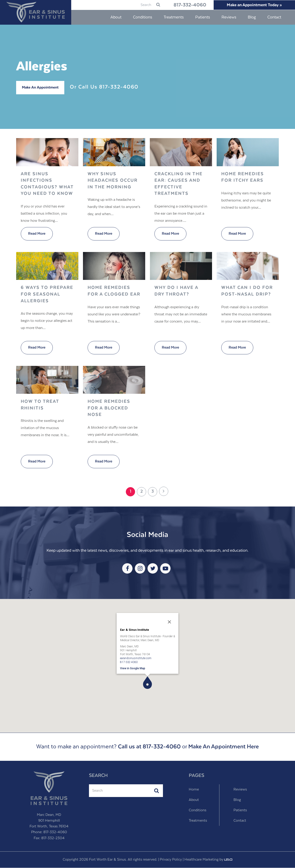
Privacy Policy (171, 860)
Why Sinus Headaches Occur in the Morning (113, 181)
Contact (240, 821)
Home (194, 790)
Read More (37, 234)
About (194, 800)
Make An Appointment (40, 88)
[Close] (169, 622)
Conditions (198, 810)
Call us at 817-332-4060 (149, 747)
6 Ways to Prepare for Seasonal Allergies (47, 294)
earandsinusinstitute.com (136, 658)
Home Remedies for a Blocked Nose (109, 408)
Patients (240, 810)
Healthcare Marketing (201, 860)
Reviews (240, 790)
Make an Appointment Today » (253, 5)
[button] (147, 683)
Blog (237, 800)
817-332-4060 (186, 5)
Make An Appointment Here (224, 747)
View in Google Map (133, 668)
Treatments (198, 821)
